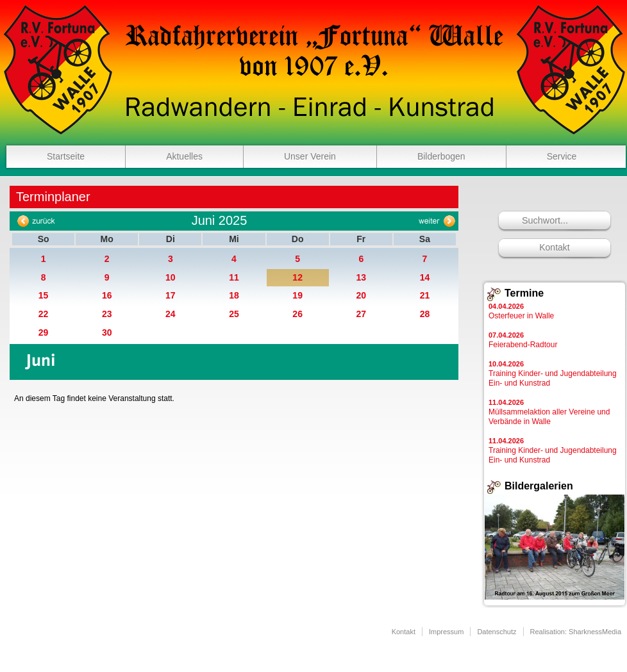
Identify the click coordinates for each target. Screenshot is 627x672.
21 (425, 295)
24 (171, 314)
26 (297, 314)
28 (425, 314)
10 (171, 277)
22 (44, 314)
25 (234, 314)
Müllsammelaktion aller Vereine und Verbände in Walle (549, 412)
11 (234, 277)
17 (171, 295)
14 (425, 277)
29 (44, 332)
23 (107, 314)
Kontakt (554, 247)
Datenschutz (497, 632)
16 (107, 295)
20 (361, 295)
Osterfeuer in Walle (521, 311)
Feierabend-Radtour (523, 340)
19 (297, 295)
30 (107, 332)
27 (361, 314)
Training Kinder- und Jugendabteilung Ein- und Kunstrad (553, 374)
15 (44, 295)
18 (234, 295)
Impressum (446, 632)
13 (361, 277)
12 (297, 277)
